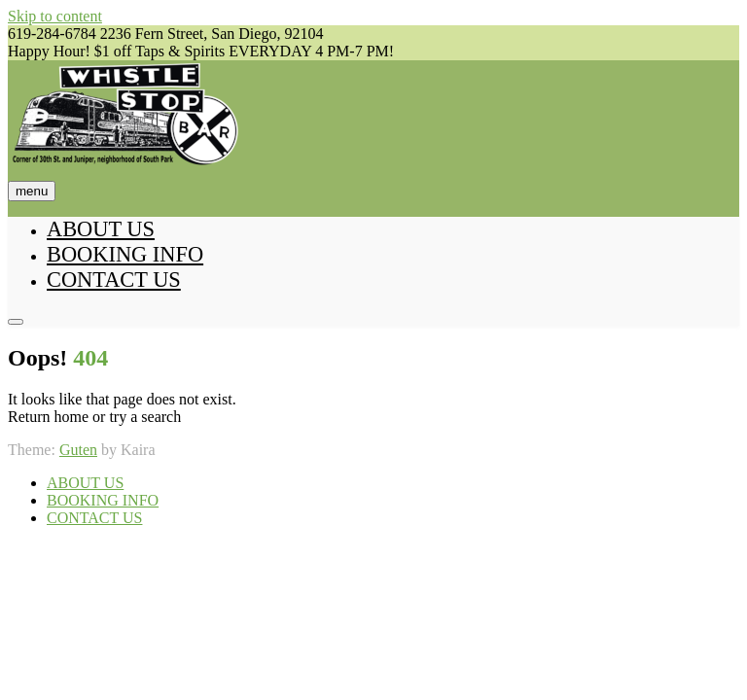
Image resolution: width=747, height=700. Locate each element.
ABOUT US (101, 229)
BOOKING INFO (125, 254)
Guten (78, 450)
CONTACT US (114, 280)
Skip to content (55, 16)
